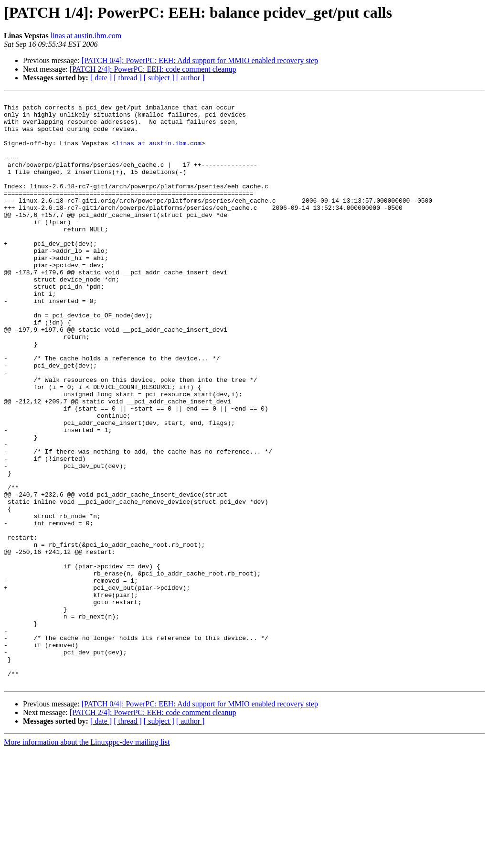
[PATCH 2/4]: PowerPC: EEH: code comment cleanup (153, 69)
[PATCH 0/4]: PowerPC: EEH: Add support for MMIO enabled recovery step (200, 60)
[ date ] (101, 78)
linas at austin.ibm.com (86, 36)
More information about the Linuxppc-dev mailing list (87, 860)
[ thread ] (128, 78)
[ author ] (191, 78)
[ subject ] (159, 78)
